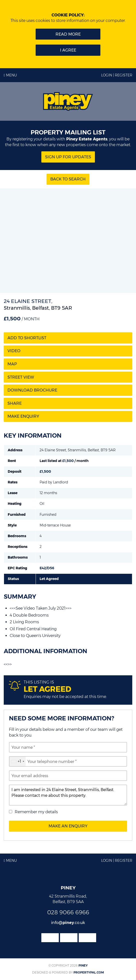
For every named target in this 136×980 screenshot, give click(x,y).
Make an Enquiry (68, 826)
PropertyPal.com (89, 972)
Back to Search (68, 179)
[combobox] (17, 761)
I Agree (68, 50)
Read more (68, 34)
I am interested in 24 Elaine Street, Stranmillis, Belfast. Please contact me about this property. (68, 795)
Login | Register (117, 75)
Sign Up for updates (68, 157)
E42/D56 (47, 568)
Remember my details (36, 812)
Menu (10, 75)
